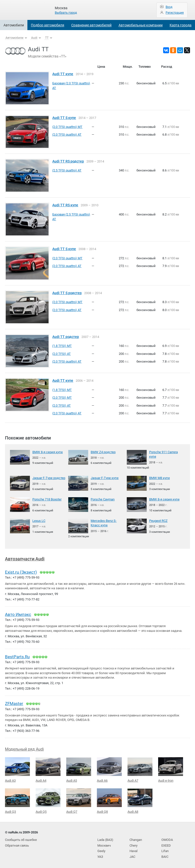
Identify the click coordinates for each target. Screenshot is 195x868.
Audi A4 (48, 769)
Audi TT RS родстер (68, 162)
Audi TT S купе (64, 118)
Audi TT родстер (66, 337)
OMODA (167, 839)
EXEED (166, 844)
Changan (136, 839)
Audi (34, 38)
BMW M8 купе (160, 478)
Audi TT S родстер (67, 293)
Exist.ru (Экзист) (21, 572)
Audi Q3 (17, 800)
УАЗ (100, 855)
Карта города (181, 25)
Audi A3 (17, 769)
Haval (133, 850)
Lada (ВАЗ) (105, 839)
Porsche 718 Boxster (47, 499)
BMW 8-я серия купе (48, 452)
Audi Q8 (109, 800)
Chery (133, 844)
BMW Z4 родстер (103, 452)
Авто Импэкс (18, 614)
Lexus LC (39, 520)
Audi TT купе (63, 74)
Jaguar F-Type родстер (49, 478)
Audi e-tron (171, 769)
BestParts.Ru (17, 656)
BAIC (165, 855)
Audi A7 (140, 769)
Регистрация (175, 13)
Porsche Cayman (103, 499)
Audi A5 (79, 769)
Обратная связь (17, 844)
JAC (132, 855)
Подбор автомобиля (48, 25)
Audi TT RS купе (65, 205)
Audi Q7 (79, 800)
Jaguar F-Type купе (105, 478)
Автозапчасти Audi (25, 559)
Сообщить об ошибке (21, 839)
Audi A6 (109, 769)
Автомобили (14, 25)
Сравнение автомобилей (91, 25)
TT (47, 38)
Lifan (165, 850)
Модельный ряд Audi (24, 748)
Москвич (104, 844)
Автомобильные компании (141, 25)
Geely (101, 850)
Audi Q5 (48, 800)
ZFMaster (14, 703)
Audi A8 (140, 800)
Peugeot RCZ (158, 520)
